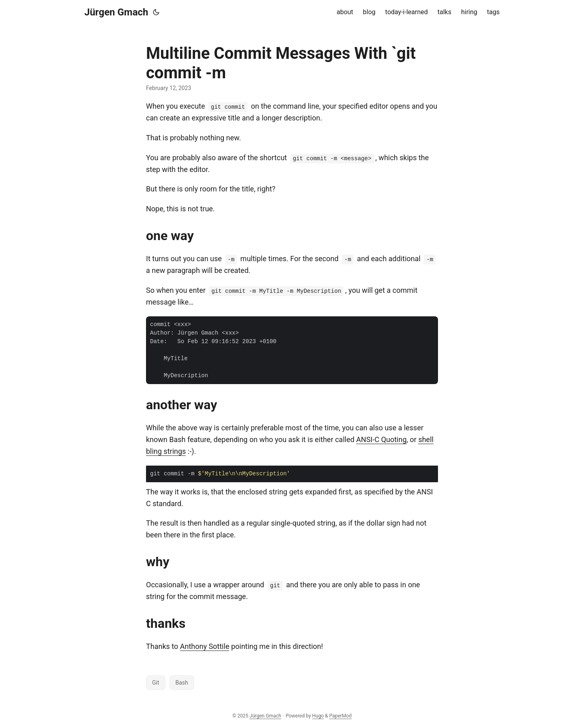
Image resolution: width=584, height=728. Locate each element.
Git (156, 683)
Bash (182, 683)
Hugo (318, 716)
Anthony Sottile (205, 646)
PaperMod (340, 716)
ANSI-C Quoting (381, 439)
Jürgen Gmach (116, 12)
